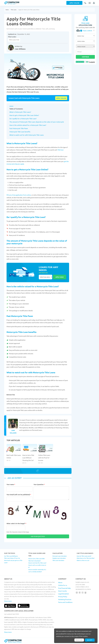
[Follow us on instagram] (77, 593)
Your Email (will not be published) (19, 495)
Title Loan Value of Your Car (12, 558)
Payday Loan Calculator (59, 558)
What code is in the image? (16, 523)
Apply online (61, 98)
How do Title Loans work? (84, 556)
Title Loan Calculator (58, 560)
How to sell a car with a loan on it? (37, 566)
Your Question (39, 484)
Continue (85, 57)
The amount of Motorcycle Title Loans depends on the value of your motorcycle (37, 122)
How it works (63, 591)
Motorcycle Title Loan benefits (20, 132)
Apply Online (74, 3)
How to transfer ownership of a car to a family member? (37, 571)
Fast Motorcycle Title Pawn (19, 128)
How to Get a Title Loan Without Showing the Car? (28, 458)
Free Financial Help (64, 588)
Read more (79, 640)
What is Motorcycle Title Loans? (20, 112)
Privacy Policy (63, 597)
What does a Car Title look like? (86, 558)
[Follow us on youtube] (85, 593)
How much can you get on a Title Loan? (13, 561)
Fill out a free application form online (19, 195)
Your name (11, 484)
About (60, 582)
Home (7, 10)
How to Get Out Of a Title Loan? (37, 563)
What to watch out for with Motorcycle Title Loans (27, 135)
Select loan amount (45, 277)
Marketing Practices (65, 599)
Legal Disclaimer (64, 594)
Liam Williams (20, 49)
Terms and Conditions (65, 602)
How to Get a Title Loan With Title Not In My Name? (36, 560)
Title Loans (14, 10)
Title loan (61, 150)
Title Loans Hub (14, 40)
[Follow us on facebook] (80, 593)
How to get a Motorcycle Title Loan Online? (24, 115)
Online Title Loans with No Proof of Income (44, 458)
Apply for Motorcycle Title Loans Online (29, 10)
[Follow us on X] (83, 593)
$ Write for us (63, 585)
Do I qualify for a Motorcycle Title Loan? (23, 119)
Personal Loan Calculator (60, 556)
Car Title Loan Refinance (11, 556)
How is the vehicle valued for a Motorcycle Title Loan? (28, 125)
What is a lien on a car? (83, 560)
